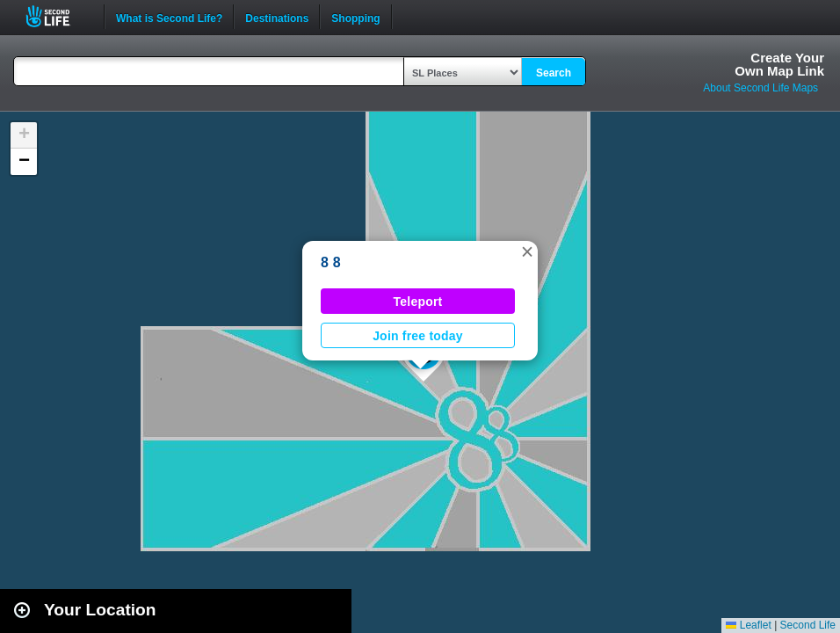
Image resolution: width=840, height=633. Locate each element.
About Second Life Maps (760, 88)
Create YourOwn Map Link (779, 64)
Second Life (58, 16)
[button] (527, 251)
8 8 (331, 262)
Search (554, 73)
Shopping (355, 17)
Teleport (418, 302)
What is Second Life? (169, 17)
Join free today (418, 336)
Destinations (277, 17)
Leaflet (748, 625)
